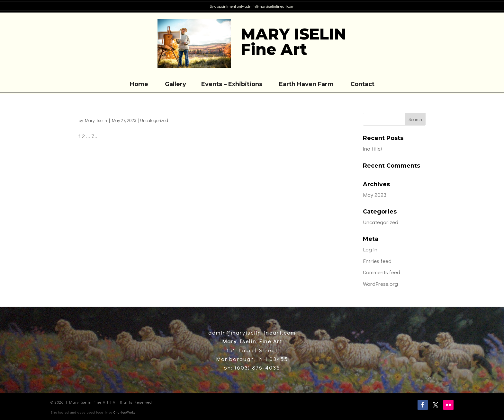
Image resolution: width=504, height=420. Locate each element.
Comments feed (382, 272)
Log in (370, 249)
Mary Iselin (96, 120)
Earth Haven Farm (306, 85)
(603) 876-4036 (257, 367)
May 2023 (375, 195)
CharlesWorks (125, 412)
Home (139, 85)
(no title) (372, 149)
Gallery (175, 85)
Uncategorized (154, 120)
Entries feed (377, 261)
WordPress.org (380, 284)
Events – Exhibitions (232, 85)
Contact (362, 85)
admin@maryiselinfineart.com (269, 6)
